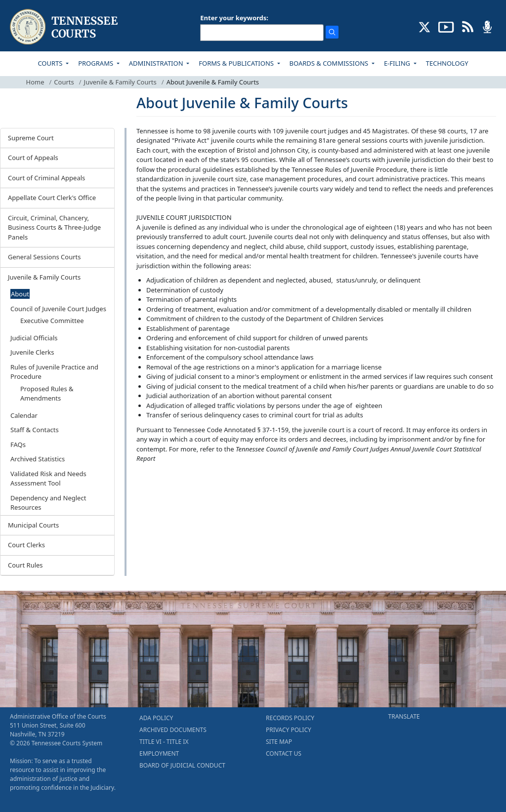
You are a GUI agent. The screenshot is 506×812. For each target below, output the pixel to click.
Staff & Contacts (35, 430)
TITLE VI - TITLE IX (164, 742)
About (20, 294)
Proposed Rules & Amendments (47, 394)
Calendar (24, 415)
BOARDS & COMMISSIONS (330, 63)
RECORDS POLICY (290, 718)
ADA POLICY (156, 718)
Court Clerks (26, 545)
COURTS (51, 63)
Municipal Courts (33, 525)
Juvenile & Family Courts (120, 82)
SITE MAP (279, 742)
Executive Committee (52, 321)
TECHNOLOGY (447, 63)
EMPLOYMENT (159, 753)
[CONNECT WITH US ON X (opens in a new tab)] (425, 26)
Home (35, 82)
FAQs (18, 445)
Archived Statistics (38, 459)
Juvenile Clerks (32, 352)
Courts (64, 82)
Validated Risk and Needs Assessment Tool (48, 479)
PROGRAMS (96, 63)
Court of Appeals (33, 158)
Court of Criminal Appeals (46, 178)
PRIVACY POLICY (289, 730)
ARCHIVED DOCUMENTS (173, 730)
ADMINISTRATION (157, 63)
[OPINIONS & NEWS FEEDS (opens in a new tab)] (468, 26)
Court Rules (25, 565)
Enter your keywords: (234, 18)
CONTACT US (284, 753)
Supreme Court (31, 138)
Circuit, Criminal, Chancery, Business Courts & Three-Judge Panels (54, 227)
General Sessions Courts (44, 257)
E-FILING (398, 63)
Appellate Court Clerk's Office (52, 198)
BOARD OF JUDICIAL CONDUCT (182, 765)
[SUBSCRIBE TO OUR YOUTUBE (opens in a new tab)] (446, 26)
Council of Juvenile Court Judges (58, 309)
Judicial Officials (34, 338)
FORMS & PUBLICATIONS (237, 63)
